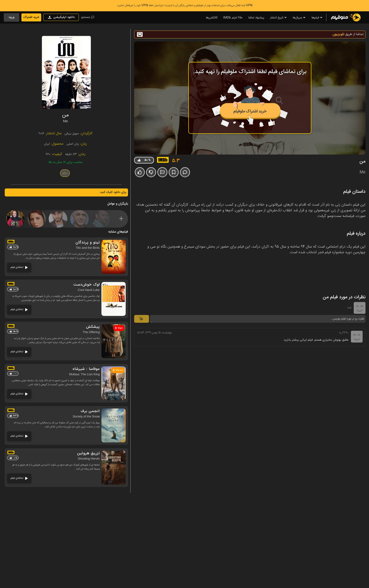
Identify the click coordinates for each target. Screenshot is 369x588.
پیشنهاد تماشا (256, 18)
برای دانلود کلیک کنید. (113, 192)
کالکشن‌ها (212, 18)
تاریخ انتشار (279, 18)
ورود (12, 17)
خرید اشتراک (31, 17)
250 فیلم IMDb (233, 18)
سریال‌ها (299, 18)
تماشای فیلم (19, 267)
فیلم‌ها (317, 18)
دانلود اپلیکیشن (61, 17)
